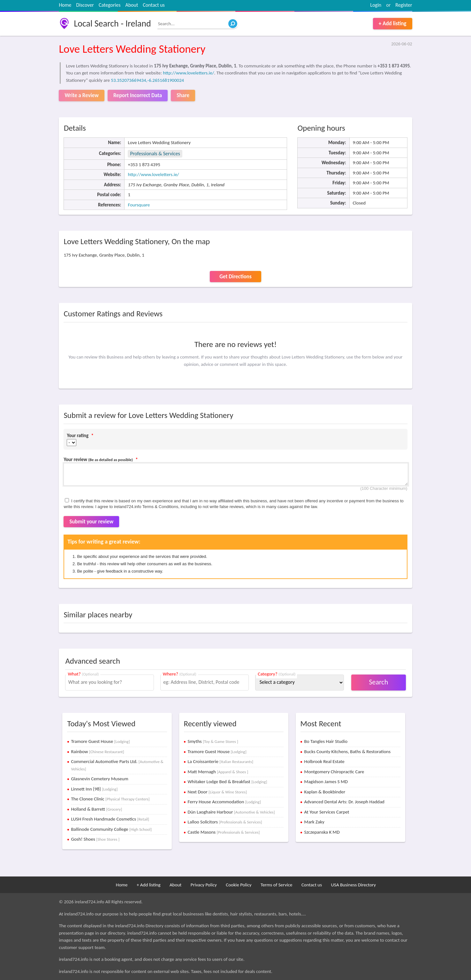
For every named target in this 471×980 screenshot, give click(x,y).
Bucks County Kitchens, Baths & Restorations (348, 752)
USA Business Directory (353, 885)
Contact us (154, 5)
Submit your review (91, 522)
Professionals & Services (155, 154)
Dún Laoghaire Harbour (231, 812)
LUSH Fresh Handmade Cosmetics (110, 819)
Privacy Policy (204, 885)
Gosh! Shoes (95, 839)
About (132, 5)
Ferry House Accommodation (224, 802)
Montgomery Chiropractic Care (334, 772)
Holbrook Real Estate (324, 761)
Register (404, 5)
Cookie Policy (239, 885)
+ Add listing (393, 23)
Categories (110, 5)
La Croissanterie (221, 761)
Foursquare (139, 205)
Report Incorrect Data (138, 95)
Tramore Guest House (100, 741)
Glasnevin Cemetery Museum (99, 779)
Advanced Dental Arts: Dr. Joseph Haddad (344, 802)
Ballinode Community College (111, 829)
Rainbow (97, 752)
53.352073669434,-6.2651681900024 (147, 80)
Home (65, 5)
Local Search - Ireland (112, 23)
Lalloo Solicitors (225, 822)
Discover (85, 5)
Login (376, 5)
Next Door (217, 792)
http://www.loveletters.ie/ (188, 73)
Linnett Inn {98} (94, 789)
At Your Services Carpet (327, 812)
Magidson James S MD (326, 782)
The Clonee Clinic (110, 799)
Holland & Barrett (96, 809)
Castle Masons (224, 832)
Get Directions (235, 277)
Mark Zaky (314, 822)
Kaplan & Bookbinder (325, 792)
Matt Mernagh (218, 772)
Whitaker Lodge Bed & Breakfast (228, 782)
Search (378, 682)
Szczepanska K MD (322, 832)
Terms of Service (277, 885)
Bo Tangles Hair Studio (326, 741)
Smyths (213, 741)
